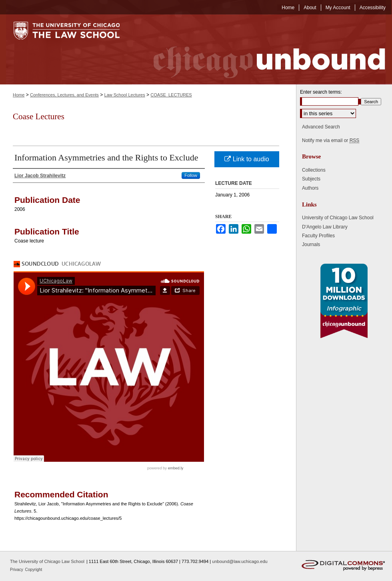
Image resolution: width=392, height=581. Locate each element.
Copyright (34, 570)
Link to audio (247, 159)
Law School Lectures (125, 95)
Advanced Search (321, 127)
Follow (191, 175)
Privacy (17, 570)
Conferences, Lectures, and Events (64, 95)
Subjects (311, 179)
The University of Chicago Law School (47, 561)
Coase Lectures (39, 116)
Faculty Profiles (318, 236)
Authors (310, 188)
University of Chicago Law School (338, 218)
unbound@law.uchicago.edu (240, 561)
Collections (314, 170)
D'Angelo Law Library (325, 227)
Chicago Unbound (262, 49)
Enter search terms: (321, 92)
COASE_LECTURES (171, 95)
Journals (311, 244)
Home (19, 95)
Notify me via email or (331, 140)
